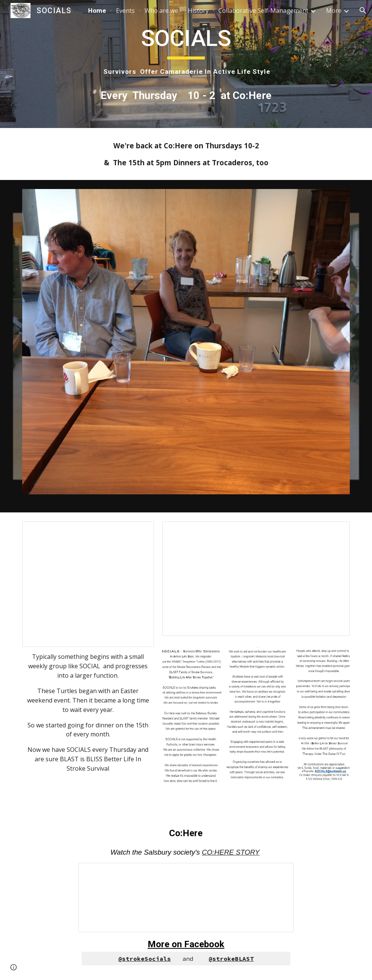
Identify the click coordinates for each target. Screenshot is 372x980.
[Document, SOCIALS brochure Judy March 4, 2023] (256, 579)
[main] (186, 50)
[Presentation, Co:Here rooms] (186, 898)
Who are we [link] (161, 11)
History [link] (198, 11)
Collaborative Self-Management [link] (263, 11)
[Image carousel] (186, 346)
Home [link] (97, 11)
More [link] (334, 11)
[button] (363, 11)
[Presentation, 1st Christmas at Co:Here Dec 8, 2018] (88, 584)
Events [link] (125, 11)
